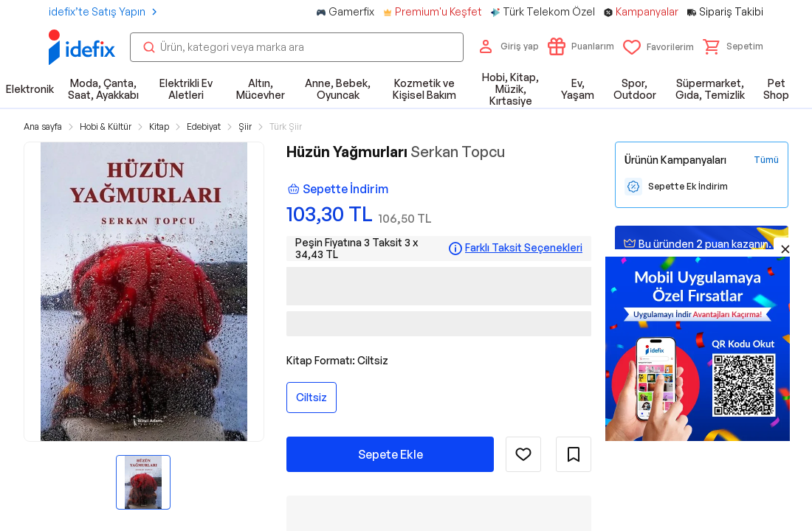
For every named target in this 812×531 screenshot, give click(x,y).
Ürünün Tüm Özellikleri (537, 496)
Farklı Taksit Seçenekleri (524, 248)
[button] (733, 46)
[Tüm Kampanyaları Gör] (766, 160)
